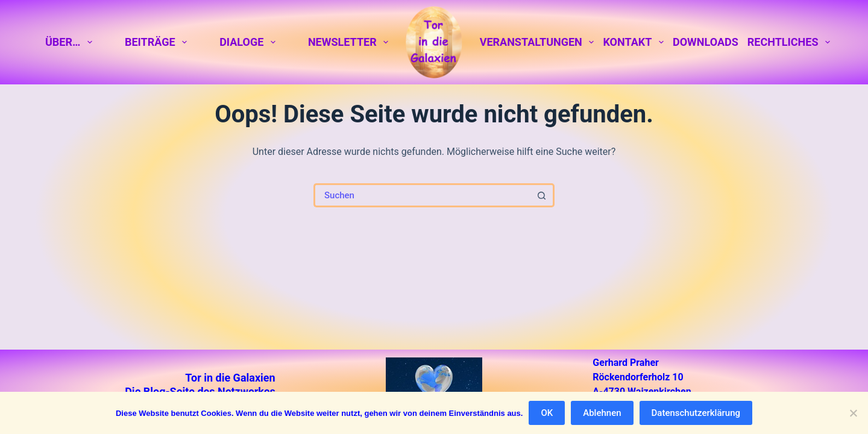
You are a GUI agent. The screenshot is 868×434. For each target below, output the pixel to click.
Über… (71, 42)
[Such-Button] (542, 195)
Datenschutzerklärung (696, 413)
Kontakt (635, 42)
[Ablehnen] (853, 413)
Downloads (706, 42)
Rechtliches (789, 42)
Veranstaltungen (539, 42)
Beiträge (158, 42)
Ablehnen (602, 413)
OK (547, 413)
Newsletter (351, 42)
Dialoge (250, 42)
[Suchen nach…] (422, 195)
